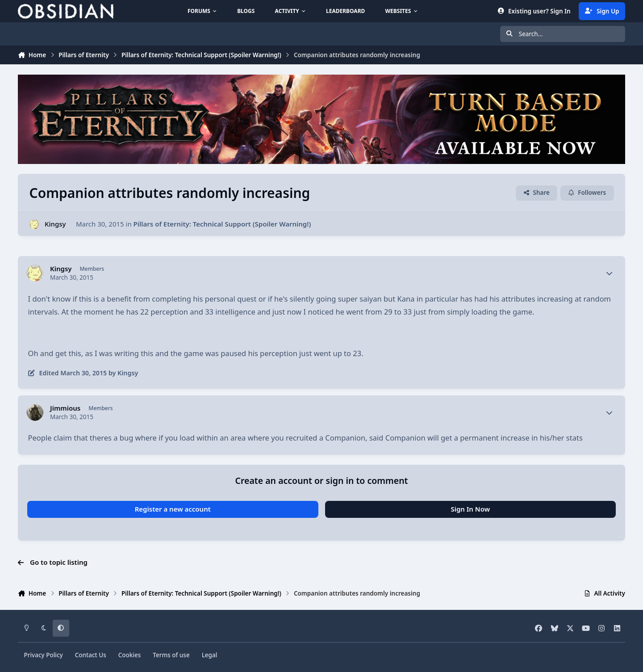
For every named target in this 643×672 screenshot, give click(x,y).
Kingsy (55, 224)
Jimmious (65, 408)
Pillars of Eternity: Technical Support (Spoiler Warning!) (222, 224)
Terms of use (171, 655)
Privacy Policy (44, 655)
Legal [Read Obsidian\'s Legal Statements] (210, 655)
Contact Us (91, 655)
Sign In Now (470, 509)
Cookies (130, 655)
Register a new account (173, 509)
